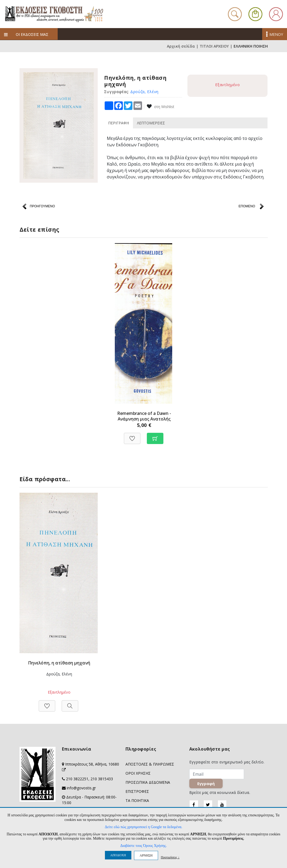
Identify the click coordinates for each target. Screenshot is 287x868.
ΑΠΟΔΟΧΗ (118, 855)
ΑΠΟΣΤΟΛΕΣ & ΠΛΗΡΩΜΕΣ (150, 764)
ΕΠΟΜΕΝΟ (247, 206)
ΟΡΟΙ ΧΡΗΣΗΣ (138, 773)
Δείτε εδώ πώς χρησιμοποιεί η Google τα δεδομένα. (143, 827)
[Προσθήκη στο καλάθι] (155, 436)
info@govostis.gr (81, 788)
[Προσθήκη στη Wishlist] (132, 436)
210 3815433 (102, 779)
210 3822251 (77, 779)
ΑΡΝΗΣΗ (146, 855)
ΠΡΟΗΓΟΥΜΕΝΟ (42, 206)
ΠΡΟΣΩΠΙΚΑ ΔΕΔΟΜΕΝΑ (148, 782)
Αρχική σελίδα (181, 46)
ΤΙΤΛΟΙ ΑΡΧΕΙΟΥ (214, 46)
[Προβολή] (70, 703)
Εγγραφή (207, 784)
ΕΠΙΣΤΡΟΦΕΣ (137, 791)
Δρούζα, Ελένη (144, 92)
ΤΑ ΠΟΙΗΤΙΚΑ (137, 800)
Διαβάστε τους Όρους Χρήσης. (143, 846)
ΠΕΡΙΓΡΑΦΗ (119, 123)
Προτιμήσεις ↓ (170, 857)
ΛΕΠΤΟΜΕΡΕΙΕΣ (151, 123)
